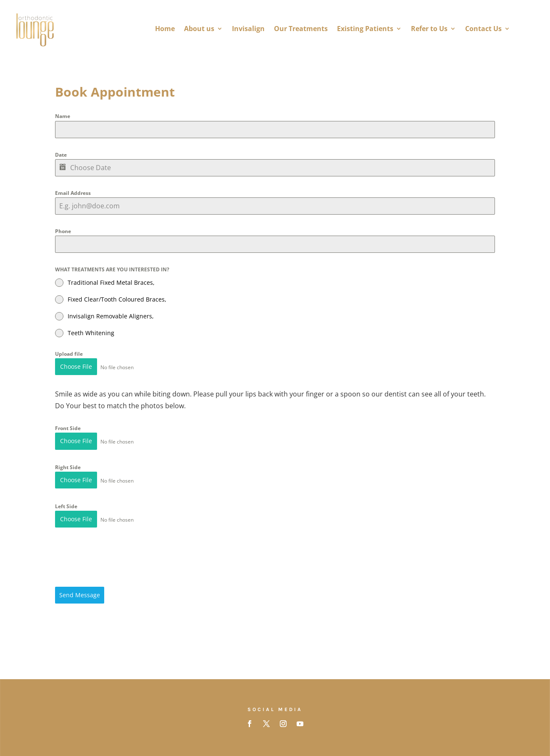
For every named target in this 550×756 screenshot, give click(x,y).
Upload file (69, 354)
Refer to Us (429, 29)
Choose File (76, 366)
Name (63, 116)
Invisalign (248, 29)
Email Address (73, 193)
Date (61, 155)
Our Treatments (301, 29)
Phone (63, 231)
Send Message (80, 591)
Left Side (66, 503)
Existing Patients (365, 29)
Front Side (68, 427)
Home (165, 29)
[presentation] (119, 554)
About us (199, 29)
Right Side (68, 465)
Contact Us (483, 29)
